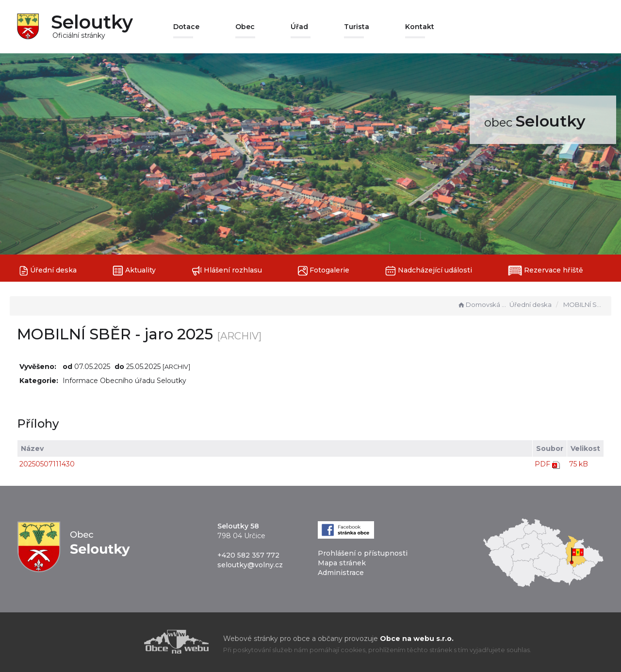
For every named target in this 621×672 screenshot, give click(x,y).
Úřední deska (48, 271)
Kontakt (420, 27)
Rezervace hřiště (546, 271)
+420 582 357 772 (248, 555)
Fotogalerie (324, 271)
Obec (245, 27)
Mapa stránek (342, 563)
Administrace (341, 573)
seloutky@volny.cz (250, 565)
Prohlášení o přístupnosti (363, 553)
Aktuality (134, 271)
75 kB (579, 464)
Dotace (186, 27)
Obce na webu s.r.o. (417, 639)
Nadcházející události (429, 271)
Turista (357, 27)
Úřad (299, 27)
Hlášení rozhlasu (227, 271)
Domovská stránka (482, 304)
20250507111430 (47, 464)
